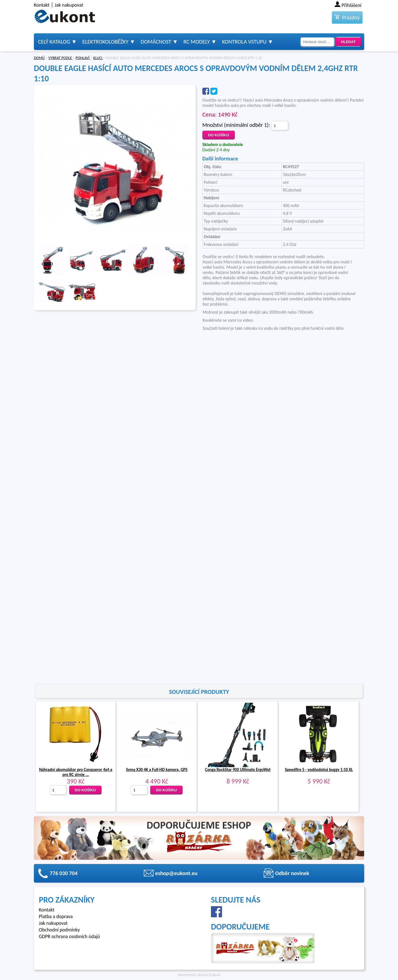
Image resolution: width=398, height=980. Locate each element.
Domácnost (156, 42)
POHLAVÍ (83, 58)
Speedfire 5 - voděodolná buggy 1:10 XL (319, 770)
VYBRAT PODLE (61, 58)
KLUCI (98, 58)
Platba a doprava (56, 916)
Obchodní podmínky (59, 930)
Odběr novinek (292, 873)
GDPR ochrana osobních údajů (69, 936)
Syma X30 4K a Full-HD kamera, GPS (157, 770)
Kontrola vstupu (244, 42)
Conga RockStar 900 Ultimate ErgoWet (238, 770)
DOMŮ (39, 58)
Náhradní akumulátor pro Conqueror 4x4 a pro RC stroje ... (76, 772)
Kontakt (42, 5)
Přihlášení (352, 5)
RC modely (197, 42)
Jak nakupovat (69, 5)
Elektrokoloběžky (105, 42)
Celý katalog (54, 42)
